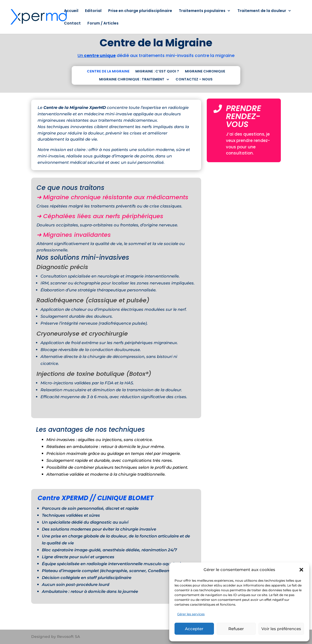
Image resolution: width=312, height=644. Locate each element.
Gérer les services (191, 614)
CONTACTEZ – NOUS (194, 80)
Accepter (194, 629)
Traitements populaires (202, 11)
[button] (301, 570)
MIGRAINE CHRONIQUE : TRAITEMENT (132, 80)
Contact (72, 24)
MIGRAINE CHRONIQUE (205, 72)
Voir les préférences (281, 629)
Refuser (236, 629)
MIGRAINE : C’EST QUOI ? (157, 72)
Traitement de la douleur (262, 11)
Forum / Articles (103, 24)
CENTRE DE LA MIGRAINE (108, 72)
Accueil (71, 11)
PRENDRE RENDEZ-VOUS (244, 116)
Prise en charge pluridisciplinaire (140, 11)
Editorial (93, 11)
